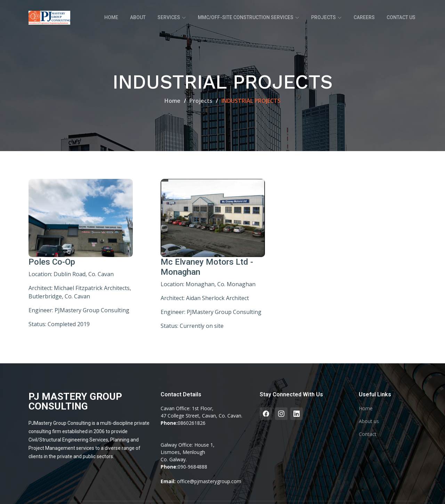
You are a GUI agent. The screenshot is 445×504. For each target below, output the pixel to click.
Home (111, 17)
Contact (368, 434)
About (138, 17)
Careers (364, 17)
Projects (201, 101)
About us (369, 421)
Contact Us (401, 17)
